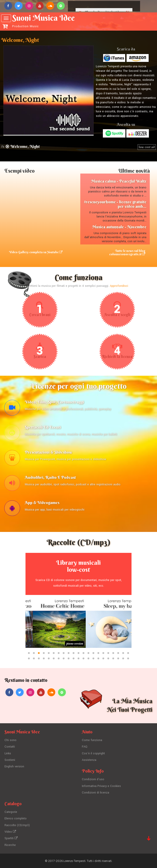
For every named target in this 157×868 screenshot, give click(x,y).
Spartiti (11, 838)
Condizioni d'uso (93, 780)
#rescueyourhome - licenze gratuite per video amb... (115, 204)
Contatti (10, 748)
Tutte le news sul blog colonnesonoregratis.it (127, 252)
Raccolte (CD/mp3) (17, 825)
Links (8, 755)
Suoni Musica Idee (44, 21)
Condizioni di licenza (96, 793)
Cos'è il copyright (93, 755)
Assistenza (89, 761)
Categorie (11, 812)
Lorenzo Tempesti (74, 860)
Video (10, 832)
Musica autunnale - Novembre (119, 227)
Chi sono (10, 742)
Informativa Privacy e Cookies (101, 787)
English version (14, 768)
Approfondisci (119, 286)
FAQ (85, 748)
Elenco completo (16, 819)
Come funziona (92, 742)
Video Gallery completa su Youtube (36, 252)
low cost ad (147, 147)
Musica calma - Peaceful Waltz (119, 181)
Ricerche (10, 844)
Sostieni (10, 761)
